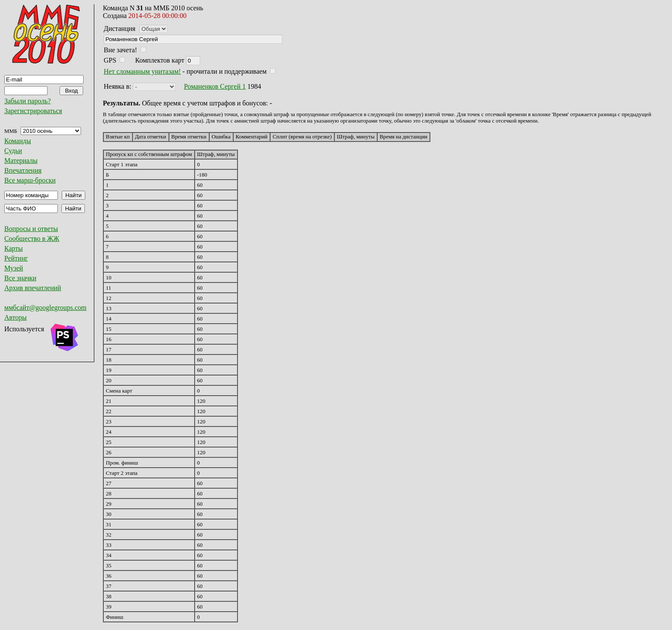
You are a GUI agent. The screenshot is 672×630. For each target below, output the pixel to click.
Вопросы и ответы (31, 229)
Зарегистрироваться (33, 111)
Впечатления (23, 170)
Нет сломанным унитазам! (142, 71)
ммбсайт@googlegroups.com (45, 307)
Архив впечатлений (33, 288)
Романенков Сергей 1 (215, 86)
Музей (14, 268)
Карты (13, 248)
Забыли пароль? (27, 101)
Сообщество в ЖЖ (32, 238)
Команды (18, 141)
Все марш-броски (30, 180)
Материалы (21, 160)
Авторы (15, 317)
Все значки (20, 278)
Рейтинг (16, 258)
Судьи (13, 151)
